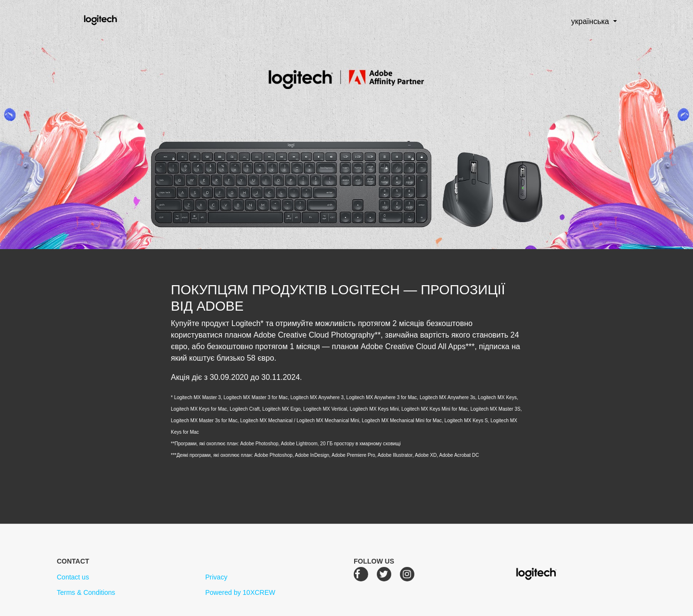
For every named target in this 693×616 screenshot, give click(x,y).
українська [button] (583, 21)
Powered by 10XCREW (240, 592)
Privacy (216, 577)
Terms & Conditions (86, 592)
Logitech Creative (114, 19)
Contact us (73, 577)
